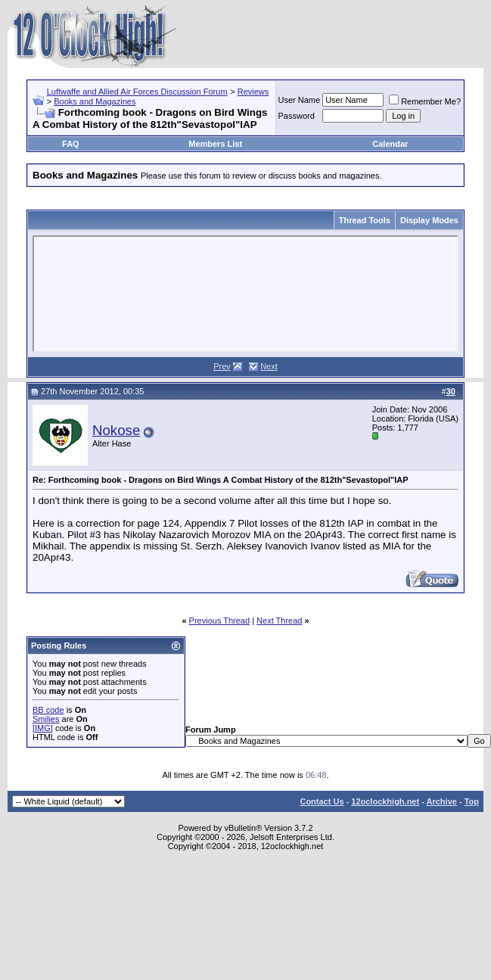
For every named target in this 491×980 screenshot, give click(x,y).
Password (297, 116)
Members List (215, 144)
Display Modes (429, 220)
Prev (222, 366)
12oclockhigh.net (385, 801)
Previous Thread (220, 621)
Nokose (116, 430)
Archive (442, 801)
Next (269, 366)
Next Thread (279, 621)
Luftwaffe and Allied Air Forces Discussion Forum (137, 92)
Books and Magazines (95, 101)
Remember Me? (425, 101)
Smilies (46, 719)
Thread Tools (365, 220)
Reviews (253, 92)
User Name (300, 100)
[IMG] (43, 728)
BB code (48, 710)
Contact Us (322, 801)
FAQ (71, 144)
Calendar (390, 144)
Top (472, 801)
